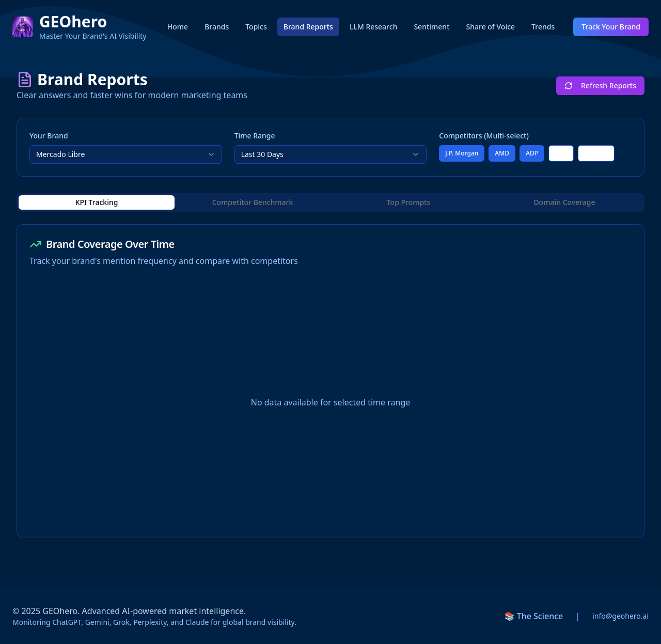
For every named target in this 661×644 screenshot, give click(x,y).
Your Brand (49, 136)
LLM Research (373, 27)
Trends (543, 27)
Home (178, 27)
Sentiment (431, 27)
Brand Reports (308, 27)
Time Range (255, 136)
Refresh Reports (600, 85)
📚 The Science (534, 616)
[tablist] (330, 202)
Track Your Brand (611, 27)
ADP (532, 153)
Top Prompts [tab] (409, 202)
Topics (256, 27)
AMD (502, 153)
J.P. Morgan (462, 153)
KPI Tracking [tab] (97, 202)
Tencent (596, 153)
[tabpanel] (330, 381)
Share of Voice (491, 27)
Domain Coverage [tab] (564, 202)
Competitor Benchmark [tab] (253, 202)
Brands (217, 27)
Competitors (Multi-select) (484, 136)
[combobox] (126, 154)
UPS (561, 153)
